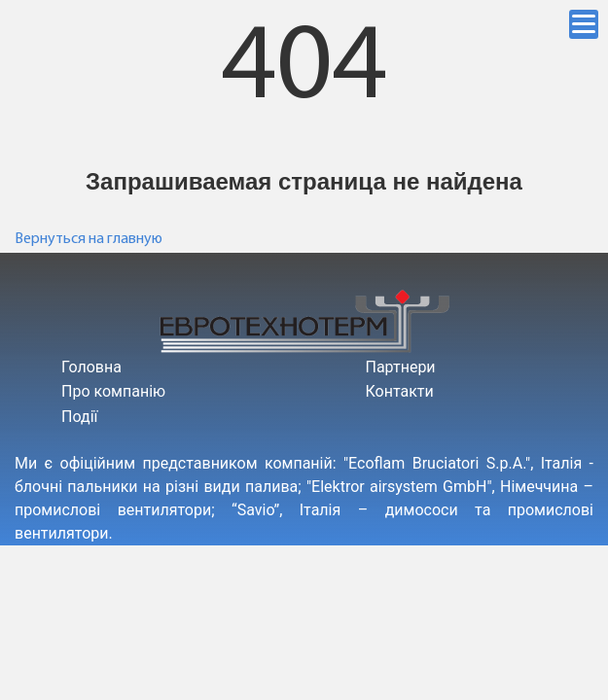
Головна (91, 367)
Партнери (401, 367)
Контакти (400, 391)
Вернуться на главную (89, 239)
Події (79, 417)
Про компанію (113, 391)
